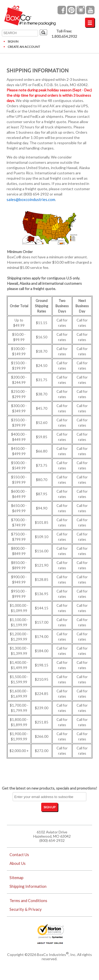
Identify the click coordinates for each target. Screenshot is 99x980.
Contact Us (19, 855)
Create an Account (24, 47)
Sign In (13, 41)
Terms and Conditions (28, 900)
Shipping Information (28, 886)
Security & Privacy (26, 909)
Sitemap (16, 878)
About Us (18, 863)
